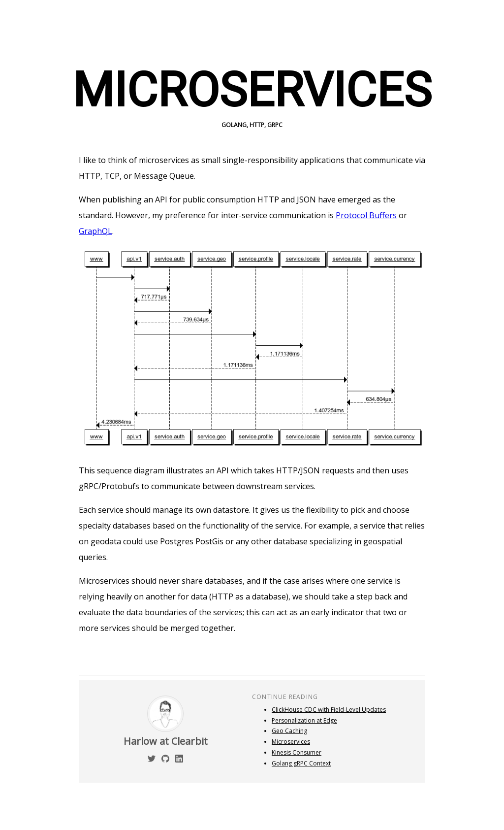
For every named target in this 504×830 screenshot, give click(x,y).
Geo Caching (289, 731)
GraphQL (95, 231)
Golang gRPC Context (301, 763)
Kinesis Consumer (297, 752)
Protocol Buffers (366, 215)
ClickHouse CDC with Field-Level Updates (329, 710)
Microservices (291, 742)
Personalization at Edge (304, 720)
